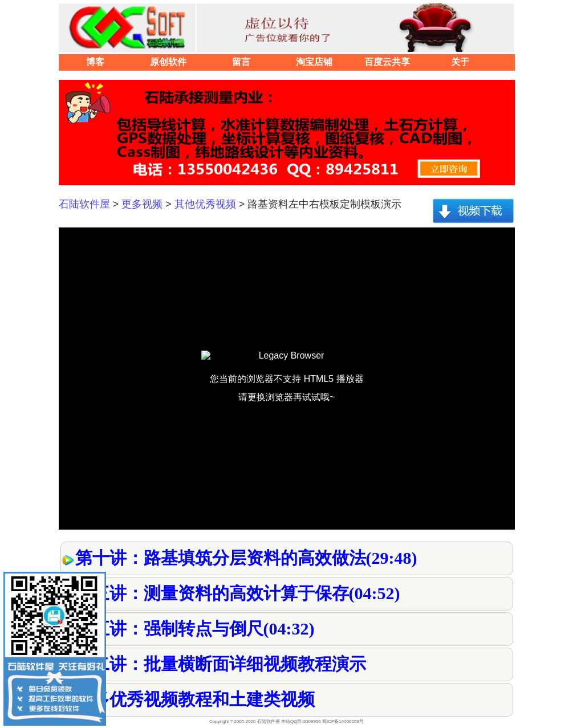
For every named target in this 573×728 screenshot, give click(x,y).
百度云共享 (387, 62)
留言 (241, 62)
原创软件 (168, 62)
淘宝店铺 (314, 62)
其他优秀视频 (205, 204)
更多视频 (142, 204)
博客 (95, 62)
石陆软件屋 (84, 204)
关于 (460, 62)
